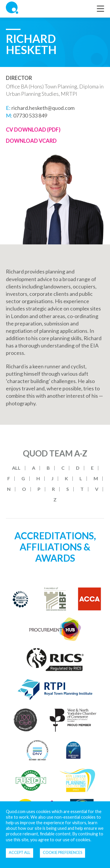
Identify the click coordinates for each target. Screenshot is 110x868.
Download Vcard (31, 141)
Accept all (20, 852)
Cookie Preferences (62, 852)
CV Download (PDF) (33, 130)
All (16, 468)
